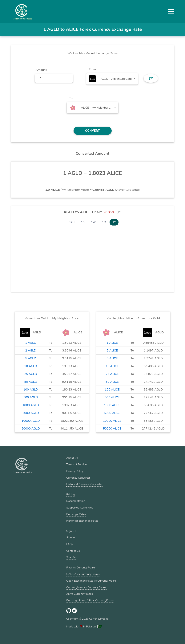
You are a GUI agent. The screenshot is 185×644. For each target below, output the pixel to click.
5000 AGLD (31, 413)
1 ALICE (112, 343)
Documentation (76, 501)
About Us (72, 458)
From (92, 69)
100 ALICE (112, 390)
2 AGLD (31, 351)
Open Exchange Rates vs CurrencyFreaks (91, 581)
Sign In (70, 537)
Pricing (70, 494)
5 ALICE (112, 358)
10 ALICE (112, 366)
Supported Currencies (80, 508)
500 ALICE (112, 397)
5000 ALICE (112, 413)
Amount (41, 70)
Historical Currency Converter (84, 484)
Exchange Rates (76, 514)
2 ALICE (112, 351)
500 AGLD (31, 397)
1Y (114, 222)
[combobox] (112, 79)
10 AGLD (31, 366)
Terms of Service (76, 464)
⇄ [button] (151, 78)
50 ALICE (112, 382)
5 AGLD (31, 358)
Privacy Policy (75, 471)
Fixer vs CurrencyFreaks (81, 567)
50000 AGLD (31, 429)
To (71, 98)
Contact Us (73, 551)
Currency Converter (78, 478)
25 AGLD (31, 374)
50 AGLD (31, 382)
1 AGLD (31, 343)
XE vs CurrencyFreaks (80, 594)
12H (72, 222)
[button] (171, 11)
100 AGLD (31, 390)
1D (83, 222)
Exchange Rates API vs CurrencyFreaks (90, 600)
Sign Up (71, 531)
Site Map (72, 557)
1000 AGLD (31, 405)
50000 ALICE (112, 429)
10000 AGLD (31, 421)
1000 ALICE (112, 405)
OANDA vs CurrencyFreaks (83, 574)
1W (93, 222)
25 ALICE (112, 374)
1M (104, 222)
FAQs (70, 544)
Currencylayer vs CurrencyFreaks (86, 587)
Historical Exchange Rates (82, 521)
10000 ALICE (112, 421)
